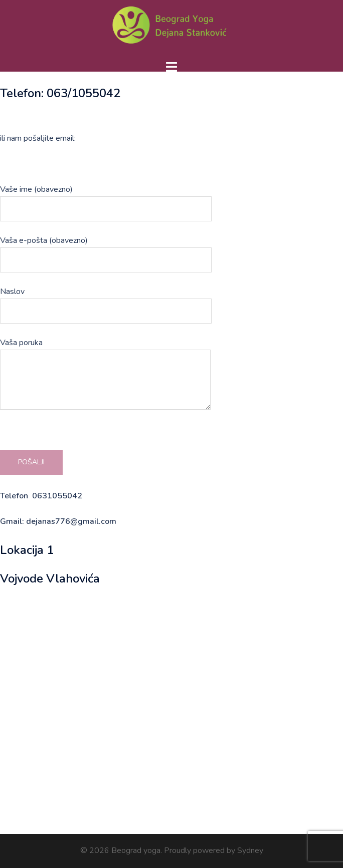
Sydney (250, 850)
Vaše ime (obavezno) (106, 199)
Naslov (106, 301)
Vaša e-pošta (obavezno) (106, 250)
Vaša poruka (105, 375)
